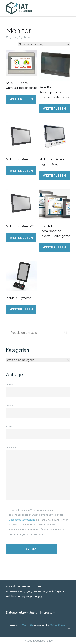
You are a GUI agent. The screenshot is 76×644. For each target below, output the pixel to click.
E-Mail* (38, 430)
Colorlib (27, 625)
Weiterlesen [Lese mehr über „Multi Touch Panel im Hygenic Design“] (54, 176)
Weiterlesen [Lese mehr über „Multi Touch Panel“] (21, 171)
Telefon (38, 410)
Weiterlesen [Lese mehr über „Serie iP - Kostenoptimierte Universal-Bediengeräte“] (54, 109)
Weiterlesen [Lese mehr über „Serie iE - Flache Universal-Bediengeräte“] (21, 99)
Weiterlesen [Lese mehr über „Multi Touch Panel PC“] (21, 238)
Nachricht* (38, 473)
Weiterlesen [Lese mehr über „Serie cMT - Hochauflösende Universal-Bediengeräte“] (54, 247)
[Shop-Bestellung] (44, 44)
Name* (38, 389)
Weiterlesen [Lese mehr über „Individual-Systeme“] (21, 309)
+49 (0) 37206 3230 (32, 596)
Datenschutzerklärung (22, 520)
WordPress (58, 625)
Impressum (48, 613)
